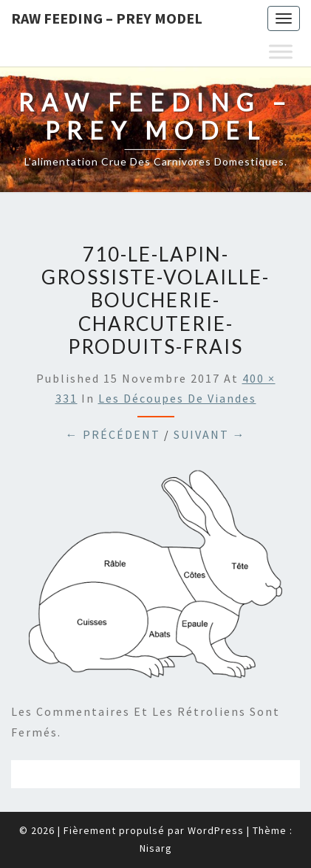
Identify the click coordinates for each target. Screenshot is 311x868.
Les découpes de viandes (177, 398)
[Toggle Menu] (281, 51)
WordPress (216, 830)
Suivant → (210, 434)
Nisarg (156, 848)
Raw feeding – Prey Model (107, 18)
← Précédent (113, 434)
